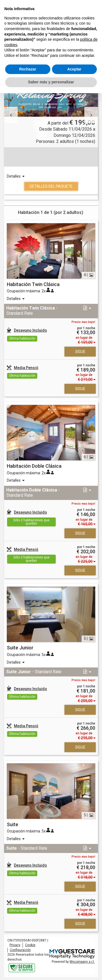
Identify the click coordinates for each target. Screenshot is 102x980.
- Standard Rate (32, 311)
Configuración (20, 950)
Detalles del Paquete (51, 186)
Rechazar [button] (28, 69)
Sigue (80, 352)
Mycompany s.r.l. (82, 962)
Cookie (30, 945)
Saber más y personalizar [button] (51, 82)
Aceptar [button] (74, 69)
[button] (11, 115)
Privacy (15, 945)
